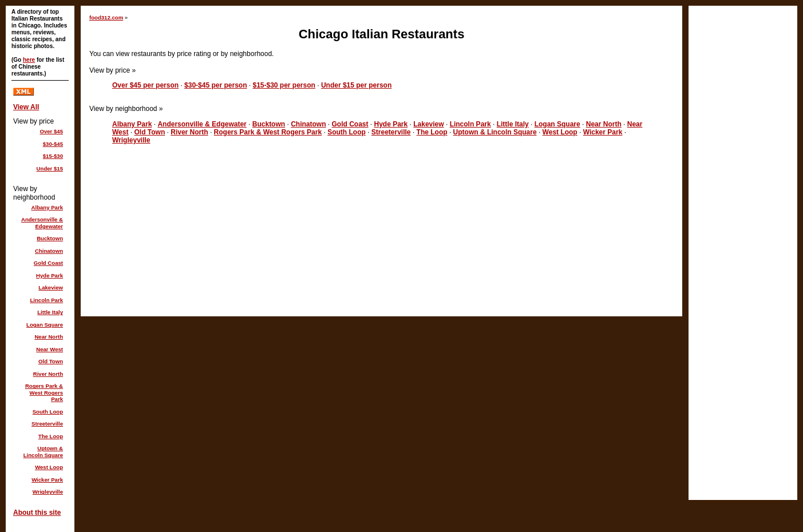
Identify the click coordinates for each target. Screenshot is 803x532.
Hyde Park (391, 124)
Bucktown (269, 124)
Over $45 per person (145, 85)
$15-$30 (53, 156)
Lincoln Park (470, 124)
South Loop (347, 132)
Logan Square (557, 124)
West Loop (560, 132)
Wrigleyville (131, 140)
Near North (604, 124)
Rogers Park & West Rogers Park (268, 132)
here (29, 60)
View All (26, 107)
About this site (37, 513)
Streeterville (391, 132)
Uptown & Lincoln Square (495, 132)
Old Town (149, 132)
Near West (50, 349)
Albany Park (132, 124)
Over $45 (51, 131)
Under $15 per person (356, 85)
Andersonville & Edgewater (202, 124)
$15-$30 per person (284, 85)
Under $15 (50, 168)
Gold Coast (350, 124)
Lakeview (428, 124)
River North (189, 132)
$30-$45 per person (215, 85)
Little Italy (513, 124)
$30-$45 (53, 144)
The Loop (432, 132)
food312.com (106, 17)
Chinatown (308, 124)
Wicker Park (603, 132)
